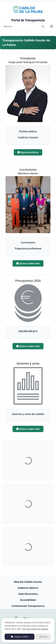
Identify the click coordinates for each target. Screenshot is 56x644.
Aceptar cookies (20, 637)
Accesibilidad (28, 600)
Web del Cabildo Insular (28, 582)
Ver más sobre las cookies (35, 629)
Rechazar (43, 637)
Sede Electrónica (28, 594)
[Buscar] (21, 26)
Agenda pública (28, 152)
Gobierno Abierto (28, 588)
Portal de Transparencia (28, 20)
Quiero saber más (28, 263)
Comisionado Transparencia (28, 606)
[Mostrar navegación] (52, 26)
